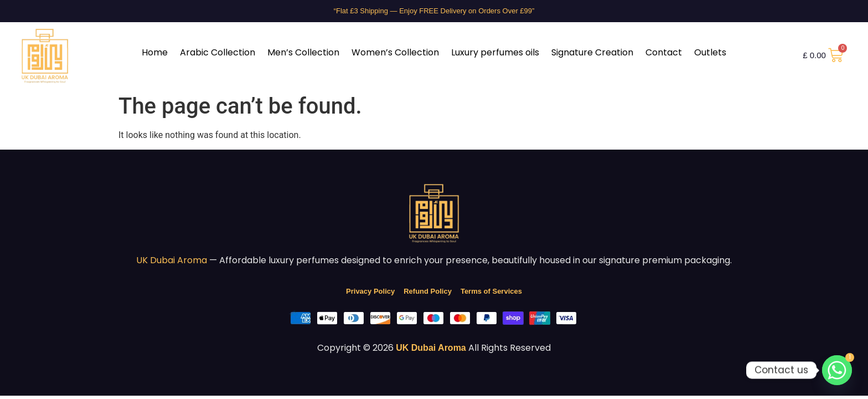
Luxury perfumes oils (495, 52)
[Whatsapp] (837, 370)
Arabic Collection (218, 52)
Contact (664, 52)
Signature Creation (592, 52)
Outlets (710, 52)
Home (155, 52)
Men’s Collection (303, 52)
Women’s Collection (395, 52)
